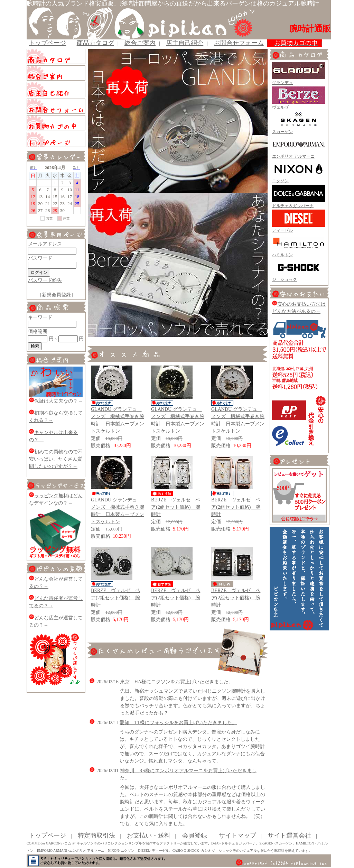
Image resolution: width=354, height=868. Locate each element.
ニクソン (280, 181)
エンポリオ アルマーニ (293, 156)
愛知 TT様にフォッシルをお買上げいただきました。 (178, 723)
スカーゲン (282, 132)
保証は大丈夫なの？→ (56, 401)
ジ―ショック (285, 279)
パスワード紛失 (45, 280)
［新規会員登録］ (56, 295)
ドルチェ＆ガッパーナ (293, 206)
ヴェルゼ (280, 107)
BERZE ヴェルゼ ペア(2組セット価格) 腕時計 (176, 507)
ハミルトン (282, 255)
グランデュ (282, 83)
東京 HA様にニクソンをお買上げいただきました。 (177, 682)
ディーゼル (282, 230)
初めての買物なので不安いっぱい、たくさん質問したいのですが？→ (56, 459)
